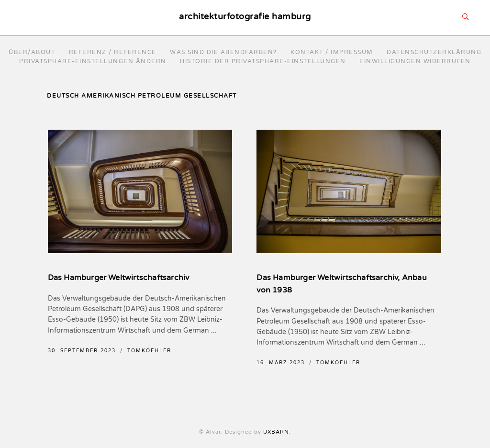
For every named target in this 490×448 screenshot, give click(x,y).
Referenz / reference (113, 52)
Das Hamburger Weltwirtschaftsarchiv (119, 278)
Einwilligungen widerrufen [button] (415, 61)
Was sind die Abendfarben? (223, 52)
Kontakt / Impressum (332, 52)
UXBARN (276, 432)
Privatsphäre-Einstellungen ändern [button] (93, 61)
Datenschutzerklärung (434, 52)
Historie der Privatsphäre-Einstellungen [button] (263, 61)
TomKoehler (149, 351)
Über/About (32, 52)
